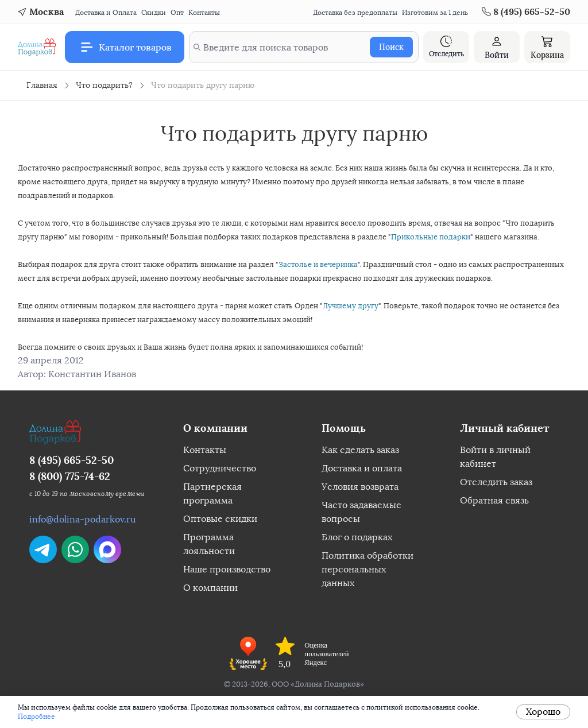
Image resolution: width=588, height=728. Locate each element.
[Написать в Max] (107, 549)
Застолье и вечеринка (318, 264)
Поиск (391, 47)
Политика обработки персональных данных (367, 569)
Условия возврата (360, 487)
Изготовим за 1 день (435, 13)
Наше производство (227, 569)
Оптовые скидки (220, 519)
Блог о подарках (357, 537)
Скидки (154, 13)
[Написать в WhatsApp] (75, 549)
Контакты (204, 13)
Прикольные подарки (431, 237)
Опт (177, 13)
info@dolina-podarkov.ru (83, 519)
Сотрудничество (220, 468)
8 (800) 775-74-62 (70, 476)
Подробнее (36, 717)
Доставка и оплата (362, 468)
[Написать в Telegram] (43, 549)
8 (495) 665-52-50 (71, 460)
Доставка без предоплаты (355, 13)
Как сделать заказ (360, 450)
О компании (210, 588)
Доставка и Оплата (106, 13)
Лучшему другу (351, 306)
